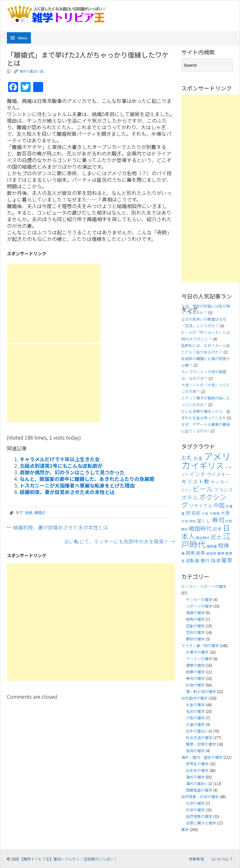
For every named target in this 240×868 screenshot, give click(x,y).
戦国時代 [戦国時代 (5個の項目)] (200, 528)
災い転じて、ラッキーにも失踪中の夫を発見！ (120, 541)
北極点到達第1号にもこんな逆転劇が (61, 466)
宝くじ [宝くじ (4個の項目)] (204, 521)
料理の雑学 (195, 685)
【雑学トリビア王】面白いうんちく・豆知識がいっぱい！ (68, 859)
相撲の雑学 (195, 613)
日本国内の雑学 (194, 698)
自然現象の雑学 (199, 816)
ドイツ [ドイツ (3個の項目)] (186, 490)
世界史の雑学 (197, 764)
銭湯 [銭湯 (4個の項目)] (216, 560)
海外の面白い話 (31, 71)
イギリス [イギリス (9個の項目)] (207, 465)
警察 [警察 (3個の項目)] (221, 553)
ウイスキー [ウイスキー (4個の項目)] (219, 474)
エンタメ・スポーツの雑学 (204, 586)
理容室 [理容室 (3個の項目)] (212, 546)
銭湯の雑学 (195, 751)
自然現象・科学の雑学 (200, 797)
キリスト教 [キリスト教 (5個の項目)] (195, 481)
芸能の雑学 (195, 626)
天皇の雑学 (195, 724)
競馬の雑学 (195, 619)
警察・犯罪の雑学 (201, 744)
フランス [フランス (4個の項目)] (223, 490)
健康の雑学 (195, 665)
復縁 (28, 512)
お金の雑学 (195, 705)
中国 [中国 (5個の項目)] (219, 505)
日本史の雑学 (197, 770)
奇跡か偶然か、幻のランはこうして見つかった (72, 472)
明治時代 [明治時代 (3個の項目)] (203, 538)
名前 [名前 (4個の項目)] (196, 513)
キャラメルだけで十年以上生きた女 (60, 459)
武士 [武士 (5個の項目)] (216, 537)
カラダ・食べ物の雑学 (200, 645)
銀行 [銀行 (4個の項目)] (205, 560)
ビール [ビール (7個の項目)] (203, 488)
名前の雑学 (195, 711)
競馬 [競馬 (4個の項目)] (190, 553)
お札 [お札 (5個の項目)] (187, 458)
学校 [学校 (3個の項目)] (192, 521)
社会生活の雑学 (199, 737)
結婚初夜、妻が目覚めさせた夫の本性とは (67, 492)
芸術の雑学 (195, 632)
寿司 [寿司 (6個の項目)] (218, 520)
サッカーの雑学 (199, 599)
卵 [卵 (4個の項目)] (188, 513)
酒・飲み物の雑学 (201, 691)
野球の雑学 (195, 639)
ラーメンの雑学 (199, 659)
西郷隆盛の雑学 (199, 790)
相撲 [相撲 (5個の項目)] (223, 545)
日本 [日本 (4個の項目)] (217, 529)
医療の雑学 (195, 672)
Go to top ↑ (222, 859)
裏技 (185, 829)
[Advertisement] (54, 304)
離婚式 (40, 512)
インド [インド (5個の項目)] (197, 474)
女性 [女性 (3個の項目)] (185, 521)
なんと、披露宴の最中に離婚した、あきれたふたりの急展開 (87, 479)
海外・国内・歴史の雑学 (202, 757)
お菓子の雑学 (197, 652)
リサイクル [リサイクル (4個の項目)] (201, 505)
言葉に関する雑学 (201, 823)
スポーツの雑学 (199, 606)
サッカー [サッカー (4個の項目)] (220, 482)
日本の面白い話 (199, 731)
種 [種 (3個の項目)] (183, 553)
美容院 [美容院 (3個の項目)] (211, 553)
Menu (23, 38)
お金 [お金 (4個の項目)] (198, 458)
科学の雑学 (195, 810)
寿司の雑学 (195, 678)
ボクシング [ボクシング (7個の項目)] (204, 500)
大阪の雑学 (195, 718)
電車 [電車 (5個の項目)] (227, 560)
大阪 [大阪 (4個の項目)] (225, 513)
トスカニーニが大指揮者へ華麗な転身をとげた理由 (77, 485)
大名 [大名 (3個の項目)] (205, 513)
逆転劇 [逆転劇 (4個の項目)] (193, 560)
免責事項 (196, 859)
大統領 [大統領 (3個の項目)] (215, 513)
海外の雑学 (195, 777)
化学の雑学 (195, 803)
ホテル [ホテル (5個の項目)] (190, 497)
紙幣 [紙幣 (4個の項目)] (201, 553)
